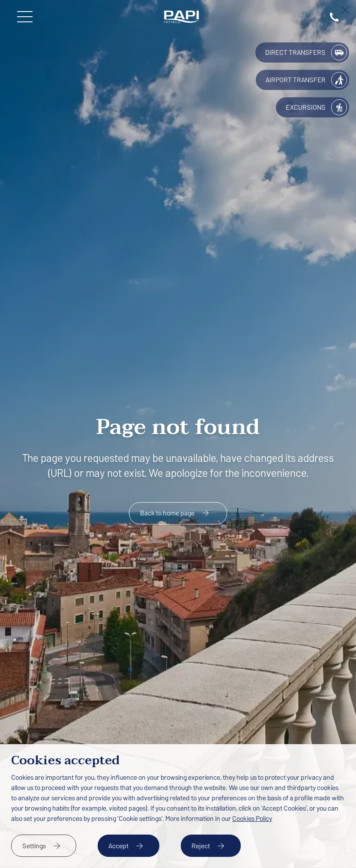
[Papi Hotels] (181, 17)
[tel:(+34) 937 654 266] (334, 17)
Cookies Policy (252, 819)
